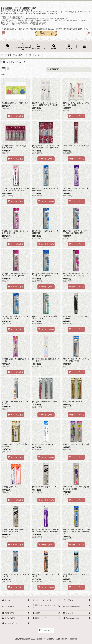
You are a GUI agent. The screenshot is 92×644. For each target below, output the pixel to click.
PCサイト (48, 630)
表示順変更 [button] (53, 69)
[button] (3, 33)
